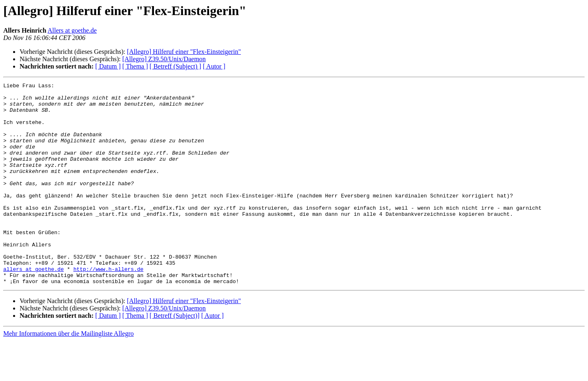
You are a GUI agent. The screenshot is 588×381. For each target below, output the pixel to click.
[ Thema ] (135, 66)
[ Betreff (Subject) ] (175, 66)
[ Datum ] (108, 66)
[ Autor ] (214, 66)
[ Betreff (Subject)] (174, 356)
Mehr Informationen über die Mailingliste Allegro (68, 374)
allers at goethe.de (33, 307)
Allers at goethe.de (72, 30)
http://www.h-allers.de (109, 307)
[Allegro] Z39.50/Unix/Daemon (164, 59)
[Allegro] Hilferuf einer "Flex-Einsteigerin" (184, 52)
